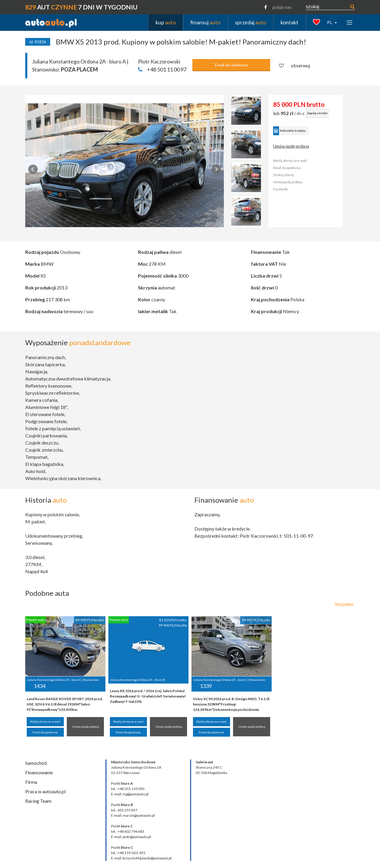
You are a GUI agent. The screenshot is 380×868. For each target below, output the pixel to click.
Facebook (293, 189)
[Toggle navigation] (349, 22)
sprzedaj (250, 22)
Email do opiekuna (231, 65)
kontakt (289, 22)
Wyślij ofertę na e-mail (302, 161)
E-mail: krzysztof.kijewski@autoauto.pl (141, 858)
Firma (31, 782)
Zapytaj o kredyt (329, 113)
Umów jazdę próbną (303, 146)
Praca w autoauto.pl (45, 791)
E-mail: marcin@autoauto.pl (133, 815)
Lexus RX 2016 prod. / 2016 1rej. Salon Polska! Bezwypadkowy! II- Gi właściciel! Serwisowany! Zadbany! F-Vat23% (148, 696)
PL (330, 23)
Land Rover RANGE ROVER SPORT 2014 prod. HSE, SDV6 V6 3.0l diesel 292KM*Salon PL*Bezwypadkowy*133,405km (65, 704)
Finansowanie (39, 772)
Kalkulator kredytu (302, 131)
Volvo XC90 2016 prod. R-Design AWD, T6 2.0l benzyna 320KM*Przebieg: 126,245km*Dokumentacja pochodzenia (231, 704)
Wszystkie (344, 604)
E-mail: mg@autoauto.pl (130, 794)
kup (166, 22)
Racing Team (38, 801)
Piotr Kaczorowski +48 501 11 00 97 (162, 65)
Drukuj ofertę (296, 175)
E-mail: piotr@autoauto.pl (131, 837)
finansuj (205, 22)
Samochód (36, 763)
